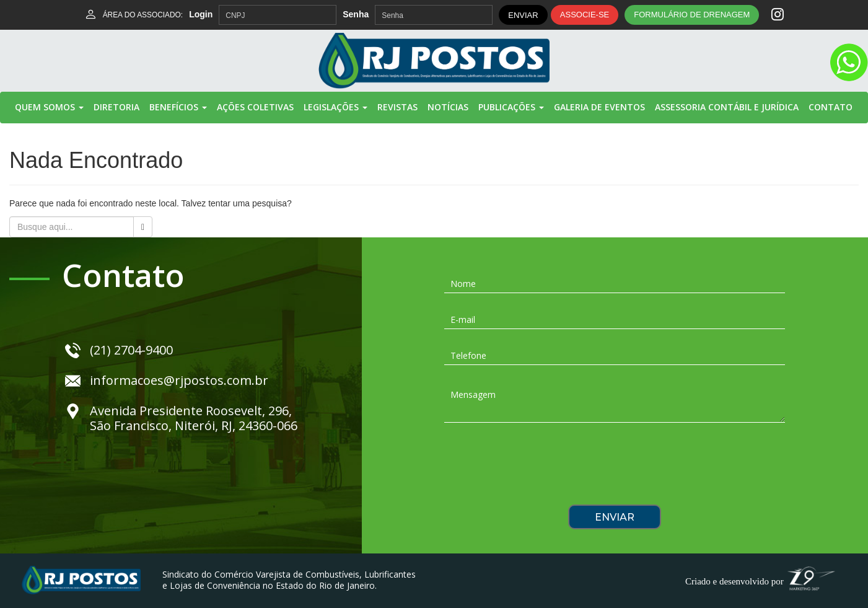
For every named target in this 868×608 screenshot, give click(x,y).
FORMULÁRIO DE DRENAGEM (692, 15)
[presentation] (615, 468)
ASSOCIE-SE (585, 15)
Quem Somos (49, 107)
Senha (356, 14)
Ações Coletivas (255, 107)
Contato (831, 107)
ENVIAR (523, 15)
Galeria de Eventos (599, 107)
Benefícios (178, 107)
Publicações (511, 107)
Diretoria (116, 107)
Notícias (448, 107)
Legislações (335, 107)
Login (201, 14)
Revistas (397, 107)
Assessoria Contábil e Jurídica (727, 107)
